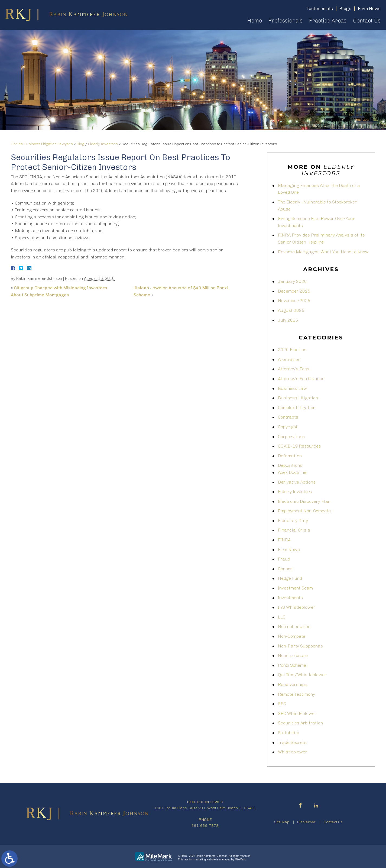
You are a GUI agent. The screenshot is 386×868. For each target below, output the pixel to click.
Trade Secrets (292, 742)
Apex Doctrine (292, 472)
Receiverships (293, 684)
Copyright (288, 427)
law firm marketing (195, 859)
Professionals (286, 21)
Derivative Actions (297, 482)
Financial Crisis (294, 530)
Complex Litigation (297, 408)
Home (255, 21)
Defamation (290, 456)
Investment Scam (295, 588)
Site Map (282, 822)
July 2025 (288, 320)
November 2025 (294, 301)
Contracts (288, 417)
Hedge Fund (290, 578)
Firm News (289, 550)
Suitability (288, 733)
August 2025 (291, 310)
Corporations (291, 437)
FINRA (284, 540)
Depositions (290, 465)
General (286, 569)
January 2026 (292, 281)
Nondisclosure (293, 655)
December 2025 (294, 291)
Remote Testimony (296, 694)
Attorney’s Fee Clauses (301, 379)
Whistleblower (293, 752)
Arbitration (289, 359)
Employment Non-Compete (304, 511)
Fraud (284, 559)
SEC (282, 704)
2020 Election (292, 350)
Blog (80, 144)
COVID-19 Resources (299, 446)
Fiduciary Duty (293, 521)
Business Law (292, 388)
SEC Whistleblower (297, 713)
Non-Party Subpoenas (300, 646)
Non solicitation (294, 626)
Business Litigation (298, 398)
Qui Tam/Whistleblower (302, 675)
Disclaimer (306, 822)
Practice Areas (328, 21)
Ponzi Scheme (292, 665)
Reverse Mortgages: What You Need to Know (323, 252)
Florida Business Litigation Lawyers (42, 144)
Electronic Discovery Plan (304, 501)
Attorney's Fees (294, 369)
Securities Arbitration (300, 723)
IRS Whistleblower (297, 607)
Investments (290, 598)
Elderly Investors (103, 144)
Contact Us (367, 21)
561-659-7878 (205, 826)
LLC (282, 617)
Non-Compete (292, 636)
